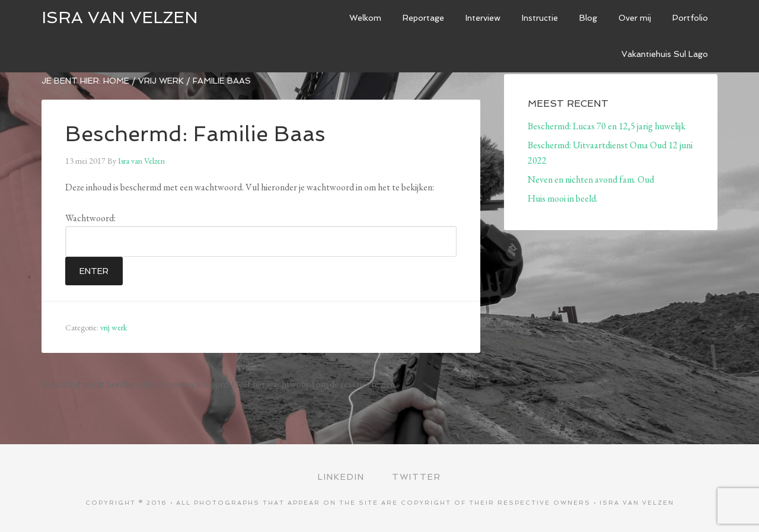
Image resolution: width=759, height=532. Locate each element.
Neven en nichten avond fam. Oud (591, 179)
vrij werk (114, 327)
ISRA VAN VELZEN (120, 17)
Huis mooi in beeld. (563, 198)
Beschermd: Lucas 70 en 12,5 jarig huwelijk (607, 126)
